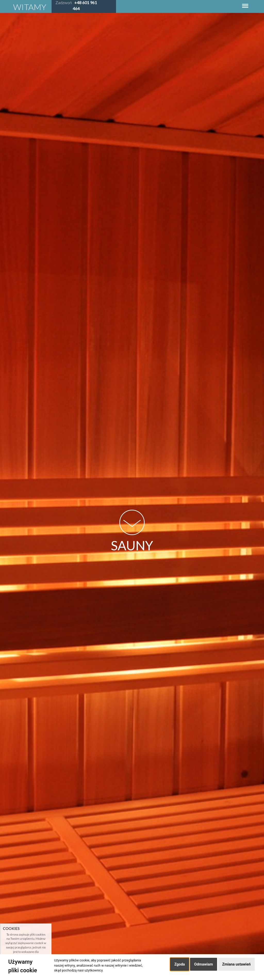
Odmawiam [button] (204, 964)
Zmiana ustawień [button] (236, 964)
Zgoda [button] (180, 964)
